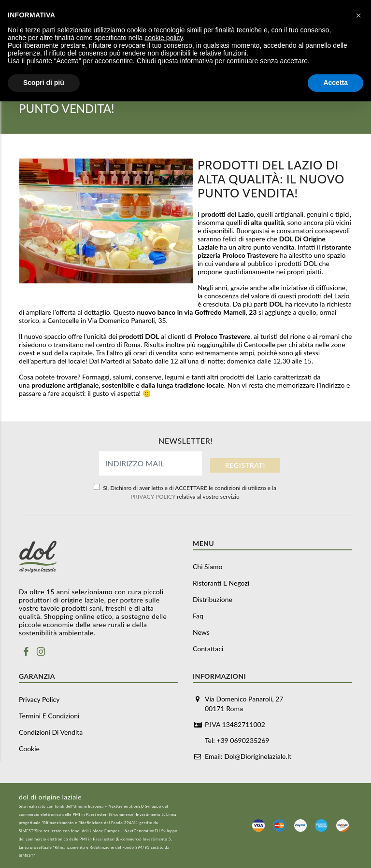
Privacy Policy (39, 699)
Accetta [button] (335, 83)
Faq (198, 616)
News (201, 632)
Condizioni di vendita (51, 732)
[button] (358, 15)
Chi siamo (207, 567)
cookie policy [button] (164, 38)
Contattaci (208, 649)
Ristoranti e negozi (221, 583)
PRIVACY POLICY (153, 497)
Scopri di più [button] (44, 83)
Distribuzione (213, 599)
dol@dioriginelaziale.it (258, 756)
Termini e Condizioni (49, 716)
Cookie (29, 749)
